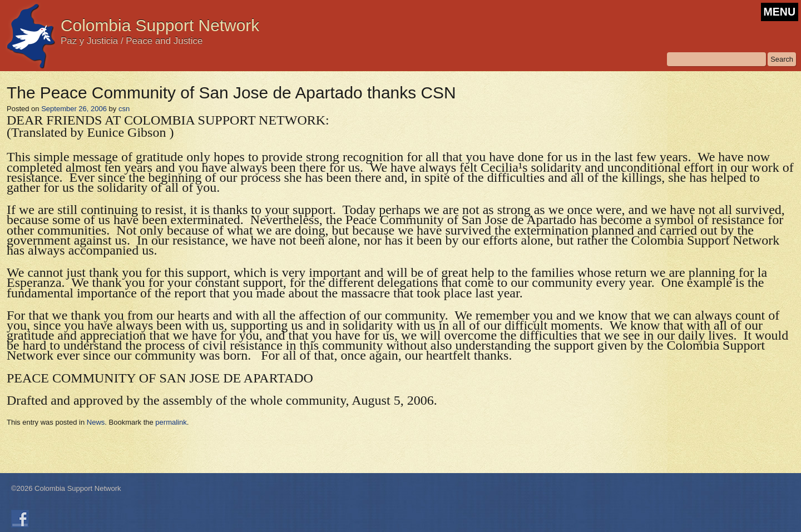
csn (124, 109)
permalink (171, 422)
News (96, 422)
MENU (780, 12)
